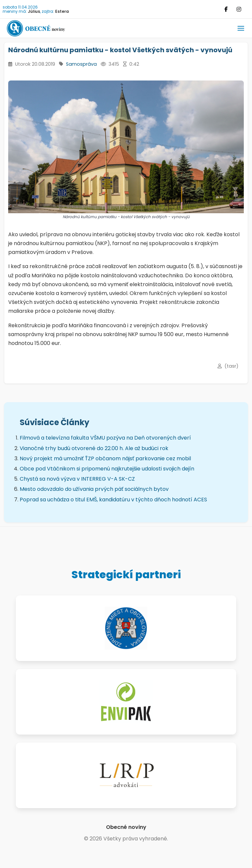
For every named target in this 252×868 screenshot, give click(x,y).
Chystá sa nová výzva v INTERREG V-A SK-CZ (77, 479)
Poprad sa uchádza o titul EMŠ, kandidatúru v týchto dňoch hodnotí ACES (113, 500)
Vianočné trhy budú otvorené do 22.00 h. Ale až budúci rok (94, 448)
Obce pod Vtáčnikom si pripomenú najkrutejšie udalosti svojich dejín (107, 469)
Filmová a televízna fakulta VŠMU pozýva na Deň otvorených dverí (105, 438)
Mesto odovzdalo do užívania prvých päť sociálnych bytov (94, 489)
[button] (241, 28)
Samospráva (81, 64)
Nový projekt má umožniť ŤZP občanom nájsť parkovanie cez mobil (105, 458)
